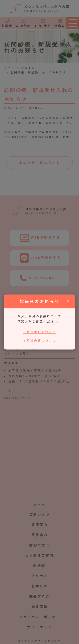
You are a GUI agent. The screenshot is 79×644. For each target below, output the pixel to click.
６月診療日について (40, 340)
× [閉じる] (68, 301)
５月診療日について (40, 332)
